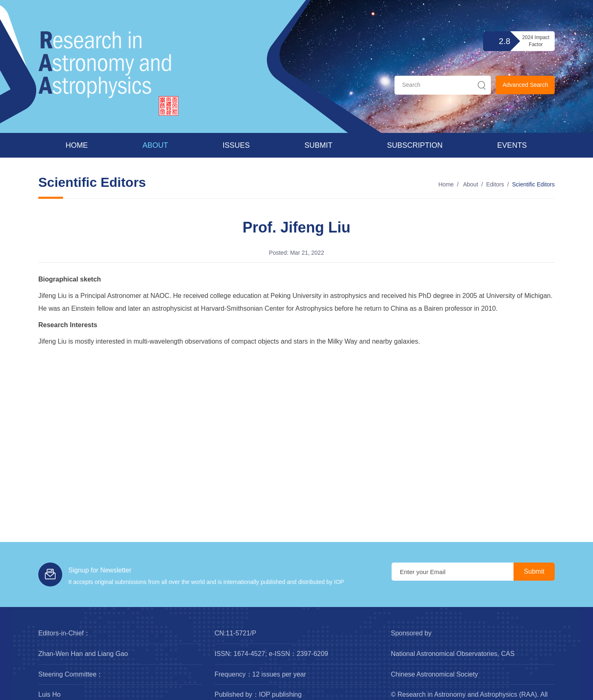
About (155, 145)
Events (512, 145)
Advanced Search (525, 85)
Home (77, 145)
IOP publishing (280, 694)
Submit (318, 145)
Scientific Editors (533, 184)
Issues (236, 145)
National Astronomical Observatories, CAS (453, 654)
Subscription (415, 145)
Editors (495, 184)
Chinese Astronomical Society (434, 674)
